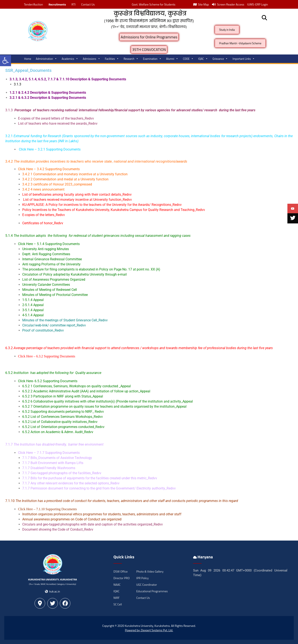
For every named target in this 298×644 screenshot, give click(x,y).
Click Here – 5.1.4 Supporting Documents (49, 244)
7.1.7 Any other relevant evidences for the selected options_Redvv (71, 483)
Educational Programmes (152, 591)
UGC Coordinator (147, 585)
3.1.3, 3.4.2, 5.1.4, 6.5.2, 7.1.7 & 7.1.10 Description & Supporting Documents (68, 79)
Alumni (172, 59)
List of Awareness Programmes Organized (54, 279)
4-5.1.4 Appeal (33, 315)
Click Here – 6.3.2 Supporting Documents (47, 356)
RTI (73, 4)
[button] (6, 61)
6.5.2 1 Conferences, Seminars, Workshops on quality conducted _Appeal (77, 386)
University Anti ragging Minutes (46, 249)
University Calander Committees (46, 285)
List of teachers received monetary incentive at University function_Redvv (77, 200)
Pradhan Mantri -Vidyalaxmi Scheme (240, 43)
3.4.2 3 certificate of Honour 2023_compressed (57, 184)
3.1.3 (17, 84)
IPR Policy (142, 578)
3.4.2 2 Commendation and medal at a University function (65, 179)
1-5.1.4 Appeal (33, 300)
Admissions (92, 59)
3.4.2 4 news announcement (43, 189)
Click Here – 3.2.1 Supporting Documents (50, 149)
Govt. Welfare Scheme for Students (154, 4)
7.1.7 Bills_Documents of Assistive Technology (57, 458)
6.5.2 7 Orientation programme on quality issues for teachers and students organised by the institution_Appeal (104, 406)
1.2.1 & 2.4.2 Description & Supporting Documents (48, 93)
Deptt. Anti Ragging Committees (46, 254)
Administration (46, 59)
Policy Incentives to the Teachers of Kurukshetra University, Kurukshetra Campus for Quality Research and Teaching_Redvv (114, 210)
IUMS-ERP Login (258, 4)
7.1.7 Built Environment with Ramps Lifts (53, 463)
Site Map (201, 4)
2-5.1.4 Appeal (33, 305)
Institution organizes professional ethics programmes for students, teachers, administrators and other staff (102, 514)
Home (28, 59)
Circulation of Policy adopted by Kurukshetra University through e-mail (74, 274)
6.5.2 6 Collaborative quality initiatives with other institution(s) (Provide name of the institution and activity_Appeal (108, 401)
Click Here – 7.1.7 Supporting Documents (49, 453)
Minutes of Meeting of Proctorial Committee (55, 295)
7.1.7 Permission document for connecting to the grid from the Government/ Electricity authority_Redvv (99, 488)
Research (131, 59)
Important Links (244, 59)
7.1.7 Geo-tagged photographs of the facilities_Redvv (62, 473)
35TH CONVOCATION (149, 49)
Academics (70, 59)
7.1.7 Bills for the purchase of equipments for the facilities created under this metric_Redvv (90, 478)
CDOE (188, 59)
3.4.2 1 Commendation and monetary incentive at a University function (75, 174)
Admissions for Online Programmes (149, 37)
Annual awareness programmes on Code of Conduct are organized (72, 519)
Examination (152, 59)
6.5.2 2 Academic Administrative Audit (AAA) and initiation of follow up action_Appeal (86, 391)
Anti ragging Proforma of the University (51, 264)
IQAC (203, 59)
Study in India (227, 30)
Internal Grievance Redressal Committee (52, 259)
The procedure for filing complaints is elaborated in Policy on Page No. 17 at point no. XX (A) (91, 269)
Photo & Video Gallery (150, 571)
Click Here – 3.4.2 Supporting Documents (49, 169)
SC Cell (118, 604)
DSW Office (120, 571)
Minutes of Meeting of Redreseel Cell (50, 290)
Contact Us (88, 4)
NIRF (116, 598)
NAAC (117, 585)
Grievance (220, 59)
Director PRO (121, 578)
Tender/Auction (33, 4)
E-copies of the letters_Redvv (44, 215)
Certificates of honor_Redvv (43, 223)
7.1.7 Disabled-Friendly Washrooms (49, 468)
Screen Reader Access (228, 4)
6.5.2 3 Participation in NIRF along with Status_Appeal (63, 396)
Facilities (112, 59)
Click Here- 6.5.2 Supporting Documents (48, 381)
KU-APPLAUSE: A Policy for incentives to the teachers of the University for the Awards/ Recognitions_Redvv (102, 205)
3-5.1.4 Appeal (33, 310)
